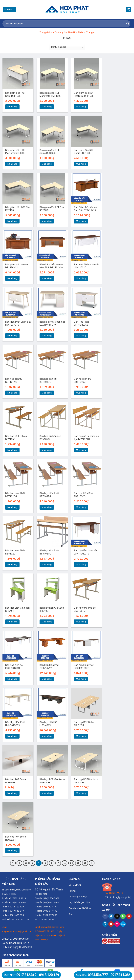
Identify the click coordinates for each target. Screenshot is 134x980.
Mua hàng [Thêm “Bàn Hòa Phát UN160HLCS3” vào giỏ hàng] (81, 336)
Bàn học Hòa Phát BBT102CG (84, 495)
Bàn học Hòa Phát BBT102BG (49, 495)
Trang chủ (45, 32)
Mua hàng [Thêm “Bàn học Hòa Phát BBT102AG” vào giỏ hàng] (12, 507)
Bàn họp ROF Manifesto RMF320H (52, 781)
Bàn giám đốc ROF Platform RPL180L (15, 152)
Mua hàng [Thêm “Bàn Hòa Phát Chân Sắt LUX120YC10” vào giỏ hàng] (12, 336)
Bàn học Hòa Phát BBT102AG (15, 495)
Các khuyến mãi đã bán (80, 908)
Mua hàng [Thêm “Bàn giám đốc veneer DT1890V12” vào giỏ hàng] (12, 278)
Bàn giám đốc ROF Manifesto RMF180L (50, 95)
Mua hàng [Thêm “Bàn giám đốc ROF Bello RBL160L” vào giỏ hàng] (12, 107)
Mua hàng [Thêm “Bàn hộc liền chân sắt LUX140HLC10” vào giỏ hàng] (81, 564)
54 (71, 863)
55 (78, 863)
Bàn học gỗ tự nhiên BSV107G (50, 438)
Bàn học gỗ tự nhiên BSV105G (16, 438)
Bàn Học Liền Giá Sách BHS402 (52, 609)
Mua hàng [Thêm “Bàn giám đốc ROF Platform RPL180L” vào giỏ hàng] (12, 164)
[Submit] (128, 24)
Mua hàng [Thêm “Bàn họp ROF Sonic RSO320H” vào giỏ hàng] (12, 850)
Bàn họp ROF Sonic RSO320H (16, 838)
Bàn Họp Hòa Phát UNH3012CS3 (15, 724)
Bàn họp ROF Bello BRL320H (84, 724)
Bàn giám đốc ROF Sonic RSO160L (49, 152)
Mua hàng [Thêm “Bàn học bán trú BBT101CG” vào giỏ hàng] (81, 393)
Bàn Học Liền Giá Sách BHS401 (17, 609)
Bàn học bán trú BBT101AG (14, 380)
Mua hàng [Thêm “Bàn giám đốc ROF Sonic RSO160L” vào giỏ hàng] (47, 164)
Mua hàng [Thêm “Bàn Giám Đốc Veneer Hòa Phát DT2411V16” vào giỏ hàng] (47, 278)
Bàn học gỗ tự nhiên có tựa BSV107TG (86, 438)
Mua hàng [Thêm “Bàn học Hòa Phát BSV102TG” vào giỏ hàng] (47, 564)
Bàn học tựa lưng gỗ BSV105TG (85, 609)
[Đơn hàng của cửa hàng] (67, 47)
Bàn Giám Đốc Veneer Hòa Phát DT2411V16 (51, 266)
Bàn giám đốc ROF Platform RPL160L (84, 95)
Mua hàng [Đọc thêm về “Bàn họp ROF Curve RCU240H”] (12, 793)
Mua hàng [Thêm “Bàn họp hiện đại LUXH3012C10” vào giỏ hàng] (12, 679)
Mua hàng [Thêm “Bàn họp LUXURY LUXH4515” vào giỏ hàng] (47, 736)
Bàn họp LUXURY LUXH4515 (49, 724)
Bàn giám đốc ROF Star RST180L (52, 209)
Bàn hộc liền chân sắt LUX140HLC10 (85, 552)
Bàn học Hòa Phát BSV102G (15, 552)
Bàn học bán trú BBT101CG (82, 380)
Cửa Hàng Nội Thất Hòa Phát (68, 32)
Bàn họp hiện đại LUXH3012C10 (14, 667)
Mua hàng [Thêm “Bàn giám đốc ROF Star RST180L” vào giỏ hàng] (47, 221)
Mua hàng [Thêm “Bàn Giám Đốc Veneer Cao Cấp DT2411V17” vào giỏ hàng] (81, 221)
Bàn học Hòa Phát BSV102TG (49, 552)
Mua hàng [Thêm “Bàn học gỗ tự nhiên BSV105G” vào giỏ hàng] (12, 450)
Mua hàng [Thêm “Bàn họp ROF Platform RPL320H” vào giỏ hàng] (81, 793)
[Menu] (9, 9)
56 (85, 863)
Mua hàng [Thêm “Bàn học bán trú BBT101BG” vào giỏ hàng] (47, 393)
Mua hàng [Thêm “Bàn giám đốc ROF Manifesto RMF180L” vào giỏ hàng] (47, 107)
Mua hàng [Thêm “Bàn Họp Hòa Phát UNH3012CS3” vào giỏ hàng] (12, 736)
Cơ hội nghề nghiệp (78, 897)
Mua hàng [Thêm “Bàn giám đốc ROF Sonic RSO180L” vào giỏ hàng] (81, 164)
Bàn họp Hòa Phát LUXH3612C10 (84, 667)
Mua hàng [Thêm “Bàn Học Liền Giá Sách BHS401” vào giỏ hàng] (12, 622)
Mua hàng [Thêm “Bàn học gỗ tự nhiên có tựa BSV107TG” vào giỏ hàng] (81, 450)
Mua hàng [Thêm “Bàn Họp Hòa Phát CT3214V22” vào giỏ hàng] (47, 679)
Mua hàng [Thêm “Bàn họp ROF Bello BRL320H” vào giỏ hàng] (81, 736)
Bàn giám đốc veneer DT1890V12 (17, 266)
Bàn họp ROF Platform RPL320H (86, 781)
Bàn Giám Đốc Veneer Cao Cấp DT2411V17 (86, 209)
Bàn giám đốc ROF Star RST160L (18, 209)
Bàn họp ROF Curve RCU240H (16, 781)
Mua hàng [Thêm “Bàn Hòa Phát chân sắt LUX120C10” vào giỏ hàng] (81, 278)
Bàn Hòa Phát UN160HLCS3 (81, 323)
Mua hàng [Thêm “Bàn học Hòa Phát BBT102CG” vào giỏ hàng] (81, 507)
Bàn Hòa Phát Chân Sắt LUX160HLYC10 (52, 323)
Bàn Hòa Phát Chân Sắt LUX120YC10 (18, 323)
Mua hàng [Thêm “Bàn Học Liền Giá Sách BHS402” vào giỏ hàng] (47, 622)
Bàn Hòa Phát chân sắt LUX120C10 (86, 266)
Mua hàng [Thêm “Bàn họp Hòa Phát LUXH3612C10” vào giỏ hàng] (81, 679)
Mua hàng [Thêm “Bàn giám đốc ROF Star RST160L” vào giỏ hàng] (12, 221)
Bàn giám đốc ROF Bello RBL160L (15, 95)
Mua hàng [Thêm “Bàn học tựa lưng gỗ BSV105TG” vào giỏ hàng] (81, 622)
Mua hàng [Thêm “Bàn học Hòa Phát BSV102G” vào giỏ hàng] (12, 564)
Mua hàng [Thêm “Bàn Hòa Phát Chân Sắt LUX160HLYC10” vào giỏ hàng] (47, 336)
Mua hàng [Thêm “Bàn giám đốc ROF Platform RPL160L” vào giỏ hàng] (81, 107)
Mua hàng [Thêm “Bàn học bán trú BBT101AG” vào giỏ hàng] (12, 393)
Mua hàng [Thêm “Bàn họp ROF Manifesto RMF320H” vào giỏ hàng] (47, 793)
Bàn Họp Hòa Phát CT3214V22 (49, 667)
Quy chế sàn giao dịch (79, 902)
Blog (71, 914)
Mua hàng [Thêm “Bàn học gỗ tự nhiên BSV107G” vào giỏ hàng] (47, 450)
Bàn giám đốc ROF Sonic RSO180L (84, 152)
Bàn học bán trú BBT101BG (48, 380)
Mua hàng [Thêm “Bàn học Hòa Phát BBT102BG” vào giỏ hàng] (47, 507)
